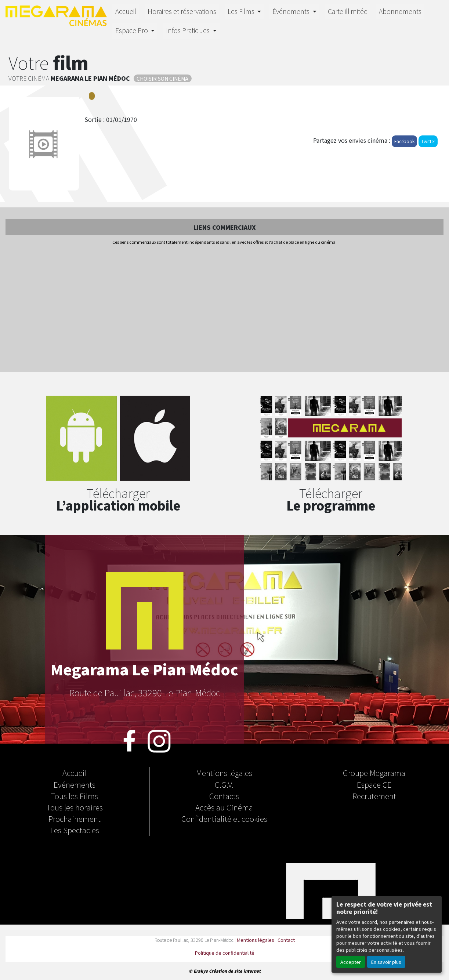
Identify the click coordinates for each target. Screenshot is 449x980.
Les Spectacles (75, 830)
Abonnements (400, 11)
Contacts (224, 796)
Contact (286, 940)
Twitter (428, 141)
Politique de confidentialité (225, 953)
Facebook (404, 141)
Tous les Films (75, 796)
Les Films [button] (242, 11)
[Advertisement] (224, 309)
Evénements (75, 784)
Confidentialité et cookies (224, 819)
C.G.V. (224, 784)
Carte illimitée (348, 11)
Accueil (126, 11)
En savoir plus (386, 962)
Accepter (351, 962)
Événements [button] (292, 11)
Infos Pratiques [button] (189, 30)
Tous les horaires (75, 807)
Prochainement (75, 819)
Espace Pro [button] (132, 30)
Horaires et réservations (182, 11)
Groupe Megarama (374, 773)
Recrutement (374, 796)
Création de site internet (235, 971)
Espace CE (374, 784)
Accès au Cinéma (224, 807)
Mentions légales (224, 773)
